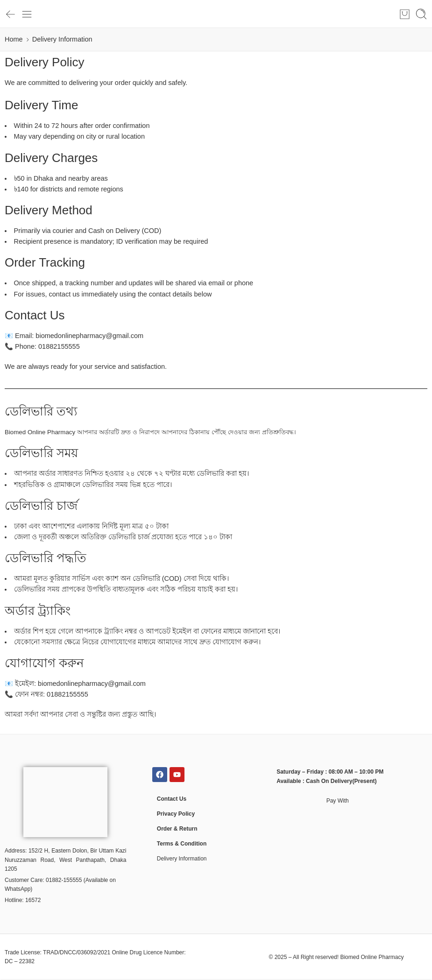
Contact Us (172, 799)
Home (14, 39)
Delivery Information (182, 859)
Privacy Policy (176, 814)
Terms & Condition (182, 844)
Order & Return (177, 829)
